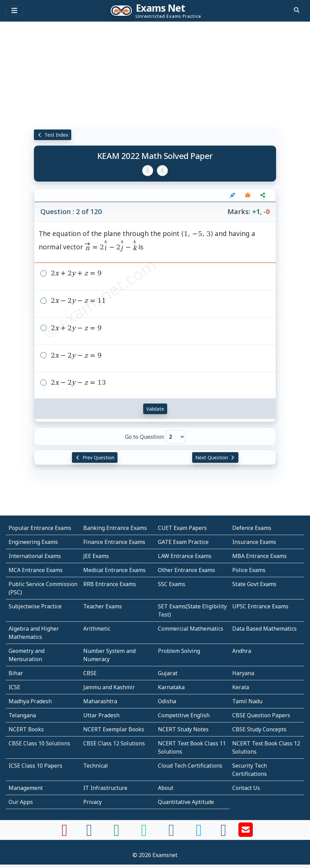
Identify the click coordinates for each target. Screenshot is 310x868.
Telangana (22, 715)
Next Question (215, 457)
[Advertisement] (155, 74)
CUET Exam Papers (182, 528)
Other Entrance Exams (187, 570)
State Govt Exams (254, 584)
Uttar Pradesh (101, 715)
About (166, 788)
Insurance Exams (254, 542)
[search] (297, 10)
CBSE (90, 673)
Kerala (241, 687)
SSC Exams (172, 584)
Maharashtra (100, 701)
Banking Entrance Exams (115, 528)
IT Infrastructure (105, 788)
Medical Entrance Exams (114, 570)
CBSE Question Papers (261, 715)
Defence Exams (252, 528)
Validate (155, 409)
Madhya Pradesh (30, 701)
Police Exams (249, 570)
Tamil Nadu (247, 701)
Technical (96, 766)
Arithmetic (97, 629)
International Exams (35, 556)
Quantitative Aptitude (186, 802)
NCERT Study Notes (183, 729)
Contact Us (246, 788)
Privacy (92, 802)
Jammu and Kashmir (109, 687)
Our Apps (21, 802)
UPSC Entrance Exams (260, 606)
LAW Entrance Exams (185, 556)
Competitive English (184, 715)
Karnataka (171, 687)
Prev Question (95, 457)
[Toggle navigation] (14, 11)
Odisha (167, 701)
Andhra (242, 651)
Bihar (16, 673)
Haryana (243, 673)
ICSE (14, 687)
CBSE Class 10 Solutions (39, 743)
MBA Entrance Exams (259, 556)
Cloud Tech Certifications (190, 766)
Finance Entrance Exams (114, 542)
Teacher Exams (103, 606)
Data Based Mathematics (264, 629)
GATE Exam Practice (183, 542)
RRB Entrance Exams (110, 584)
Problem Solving (179, 651)
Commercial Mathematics (191, 629)
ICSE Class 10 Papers (35, 766)
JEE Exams (96, 556)
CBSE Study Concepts (259, 729)
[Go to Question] (176, 437)
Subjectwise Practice (35, 606)
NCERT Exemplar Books (114, 729)
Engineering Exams (33, 542)
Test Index (53, 135)
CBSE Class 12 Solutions (114, 743)
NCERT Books (26, 729)
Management (26, 788)
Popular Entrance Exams (40, 528)
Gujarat (168, 673)
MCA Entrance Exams (36, 570)
